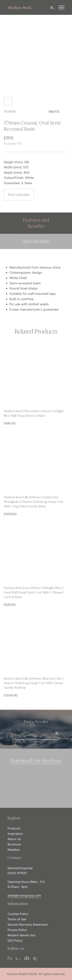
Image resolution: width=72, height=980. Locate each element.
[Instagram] (18, 958)
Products (14, 828)
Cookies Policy (18, 914)
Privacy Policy (17, 930)
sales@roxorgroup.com (24, 895)
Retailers (14, 850)
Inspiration (15, 834)
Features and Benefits (36, 223)
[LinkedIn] (35, 958)
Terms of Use (17, 919)
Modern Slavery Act (22, 935)
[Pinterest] (10, 958)
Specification (36, 241)
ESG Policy (15, 940)
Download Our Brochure (36, 761)
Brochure (14, 844)
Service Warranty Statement (28, 924)
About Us (14, 839)
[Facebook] (27, 958)
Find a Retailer (19, 195)
